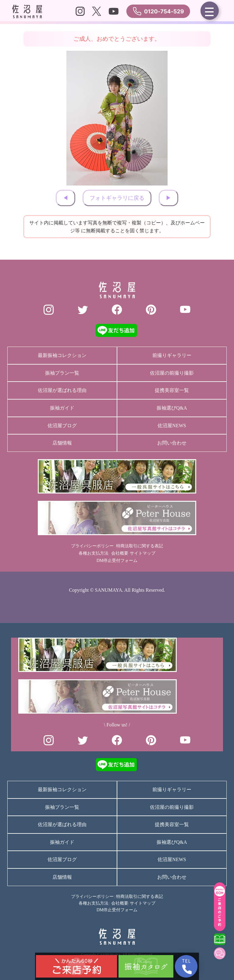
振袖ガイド (62, 408)
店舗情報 (62, 443)
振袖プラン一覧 (62, 373)
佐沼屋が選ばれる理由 (62, 390)
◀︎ (66, 198)
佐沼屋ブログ (62, 426)
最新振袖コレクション (62, 355)
